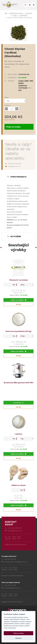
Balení (6, 97)
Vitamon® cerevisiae (18, 280)
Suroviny (29, 13)
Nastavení (18, 638)
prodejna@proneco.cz (11, 588)
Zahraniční (23, 15)
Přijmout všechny (18, 633)
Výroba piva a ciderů (16, 13)
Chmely (15, 15)
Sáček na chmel (18, 485)
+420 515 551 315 (9, 559)
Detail (19, 304)
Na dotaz (19, 403)
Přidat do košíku (13, 127)
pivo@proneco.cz (13, 166)
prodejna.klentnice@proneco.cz (14, 562)
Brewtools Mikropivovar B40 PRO (19, 383)
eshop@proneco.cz (13, 531)
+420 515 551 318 (9, 585)
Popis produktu (18, 177)
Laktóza (19, 434)
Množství (7, 105)
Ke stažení (16, 236)
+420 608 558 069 (13, 528)
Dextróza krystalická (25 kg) (18, 331)
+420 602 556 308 (13, 164)
